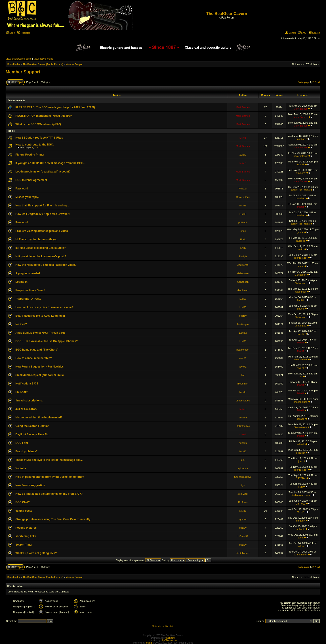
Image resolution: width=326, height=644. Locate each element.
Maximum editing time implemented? (39, 418)
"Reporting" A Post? (28, 299)
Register (24, 33)
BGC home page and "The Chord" (37, 350)
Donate (291, 33)
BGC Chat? (23, 502)
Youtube (21, 468)
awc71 (243, 358)
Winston (243, 189)
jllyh (243, 485)
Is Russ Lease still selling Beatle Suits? (41, 248)
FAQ (302, 33)
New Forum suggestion (30, 485)
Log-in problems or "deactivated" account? (43, 172)
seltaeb (243, 418)
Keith (243, 248)
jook (243, 460)
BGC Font (22, 443)
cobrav (243, 316)
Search (314, 33)
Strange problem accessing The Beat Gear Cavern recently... (54, 519)
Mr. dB (243, 206)
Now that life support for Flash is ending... (42, 206)
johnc (243, 231)
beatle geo (243, 324)
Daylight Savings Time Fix (32, 434)
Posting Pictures (26, 528)
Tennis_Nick (300, 258)
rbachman (243, 290)
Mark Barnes (243, 107)
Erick (243, 239)
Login (11, 33)
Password (22, 189)
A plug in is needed (28, 273)
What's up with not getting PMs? (36, 553)
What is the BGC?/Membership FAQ (38, 124)
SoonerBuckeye (243, 477)
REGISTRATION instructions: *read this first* (44, 116)
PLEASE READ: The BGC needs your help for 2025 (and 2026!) (55, 107)
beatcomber (243, 350)
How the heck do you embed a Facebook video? (46, 265)
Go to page (303, 82)
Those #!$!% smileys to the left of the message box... (49, 460)
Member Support (75, 64)
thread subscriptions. (29, 401)
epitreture (243, 468)
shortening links (26, 536)
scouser (301, 453)
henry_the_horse (301, 190)
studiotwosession (301, 495)
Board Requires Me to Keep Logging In (40, 316)
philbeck (243, 222)
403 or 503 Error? (26, 409)
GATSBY (301, 478)
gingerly (301, 521)
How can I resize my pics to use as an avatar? (44, 307)
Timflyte (243, 256)
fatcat (300, 266)
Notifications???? (27, 384)
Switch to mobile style (163, 626)
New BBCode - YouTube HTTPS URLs (39, 138)
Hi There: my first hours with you (36, 239)
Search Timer (24, 545)
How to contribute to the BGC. (35, 145)
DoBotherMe (243, 426)
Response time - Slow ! (30, 290)
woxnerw (300, 173)
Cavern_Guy (243, 197)
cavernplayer (300, 156)
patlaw (243, 528)
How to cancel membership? (34, 358)
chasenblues (243, 401)
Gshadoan (243, 273)
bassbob (301, 139)
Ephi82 (243, 333)
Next (317, 82)
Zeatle (243, 155)
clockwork (243, 494)
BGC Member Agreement (31, 180)
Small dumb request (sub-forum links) (40, 375)
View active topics (43, 59)
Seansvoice (301, 427)
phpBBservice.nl (169, 640)
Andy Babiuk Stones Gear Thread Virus (40, 333)
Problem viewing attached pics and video (42, 231)
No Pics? (21, 324)
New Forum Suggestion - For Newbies (40, 367)
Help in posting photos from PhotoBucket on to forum (50, 477)
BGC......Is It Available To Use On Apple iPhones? (47, 341)
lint (243, 375)
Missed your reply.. (27, 197)
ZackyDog (243, 265)
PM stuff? (22, 392)
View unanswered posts (19, 59)
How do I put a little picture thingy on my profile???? (49, 494)
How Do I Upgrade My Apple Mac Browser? (43, 214)
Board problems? (26, 451)
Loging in (21, 282)
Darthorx (171, 638)
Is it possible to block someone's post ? (41, 256)
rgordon (243, 519)
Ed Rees (243, 502)
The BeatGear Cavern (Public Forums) (43, 64)
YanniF (301, 164)
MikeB (243, 138)
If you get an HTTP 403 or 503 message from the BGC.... (51, 163)
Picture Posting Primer (30, 155)
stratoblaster (243, 553)
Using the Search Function (32, 426)
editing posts (24, 511)
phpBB (149, 643)
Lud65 (243, 214)
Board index (14, 64)
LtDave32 (243, 536)
